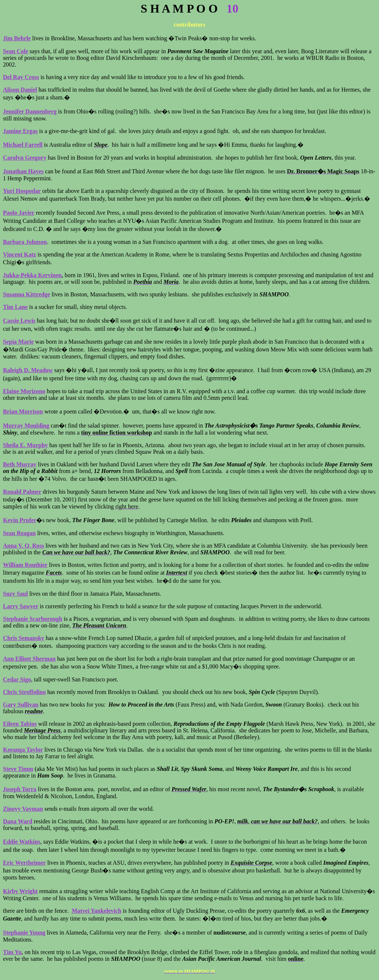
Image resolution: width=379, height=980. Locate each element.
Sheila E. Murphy (25, 445)
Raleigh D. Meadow (28, 370)
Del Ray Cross (21, 77)
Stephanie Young (24, 933)
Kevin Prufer (20, 520)
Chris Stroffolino (24, 692)
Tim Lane (15, 307)
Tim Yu (12, 952)
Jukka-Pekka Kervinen (32, 275)
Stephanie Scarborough (33, 619)
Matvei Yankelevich (97, 911)
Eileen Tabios (20, 724)
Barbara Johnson (25, 242)
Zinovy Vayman (23, 809)
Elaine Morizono (24, 391)
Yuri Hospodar (22, 191)
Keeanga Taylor (23, 750)
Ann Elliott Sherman (29, 659)
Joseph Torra (20, 789)
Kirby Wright (20, 891)
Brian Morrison (23, 411)
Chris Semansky (24, 638)
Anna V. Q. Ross (24, 546)
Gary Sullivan (21, 705)
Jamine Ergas (20, 131)
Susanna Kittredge (26, 294)
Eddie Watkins (22, 842)
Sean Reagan (19, 533)
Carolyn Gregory (25, 158)
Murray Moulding (26, 426)
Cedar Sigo (17, 679)
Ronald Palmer (22, 492)
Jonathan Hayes (23, 171)
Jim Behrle (17, 38)
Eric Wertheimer (24, 863)
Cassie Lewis (19, 321)
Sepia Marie (18, 342)
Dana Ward (18, 821)
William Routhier (25, 565)
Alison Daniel (20, 90)
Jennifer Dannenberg (30, 111)
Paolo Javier (19, 213)
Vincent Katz (20, 254)
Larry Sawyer (21, 606)
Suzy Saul (15, 594)
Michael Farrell (23, 145)
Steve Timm (18, 769)
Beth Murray (20, 464)
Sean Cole (16, 51)
